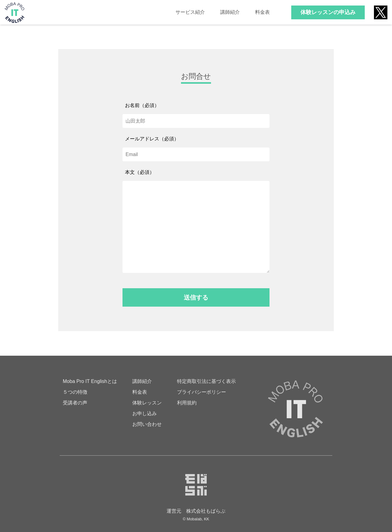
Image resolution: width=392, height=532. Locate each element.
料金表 (262, 12)
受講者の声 (75, 403)
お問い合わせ (147, 424)
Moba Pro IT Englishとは (90, 381)
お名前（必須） (142, 105)
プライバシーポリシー (202, 392)
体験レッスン (147, 403)
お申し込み (145, 413)
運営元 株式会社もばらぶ (196, 511)
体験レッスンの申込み (328, 12)
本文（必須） (140, 172)
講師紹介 (230, 12)
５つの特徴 (75, 392)
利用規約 (187, 403)
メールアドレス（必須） (152, 139)
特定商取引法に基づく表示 (206, 381)
